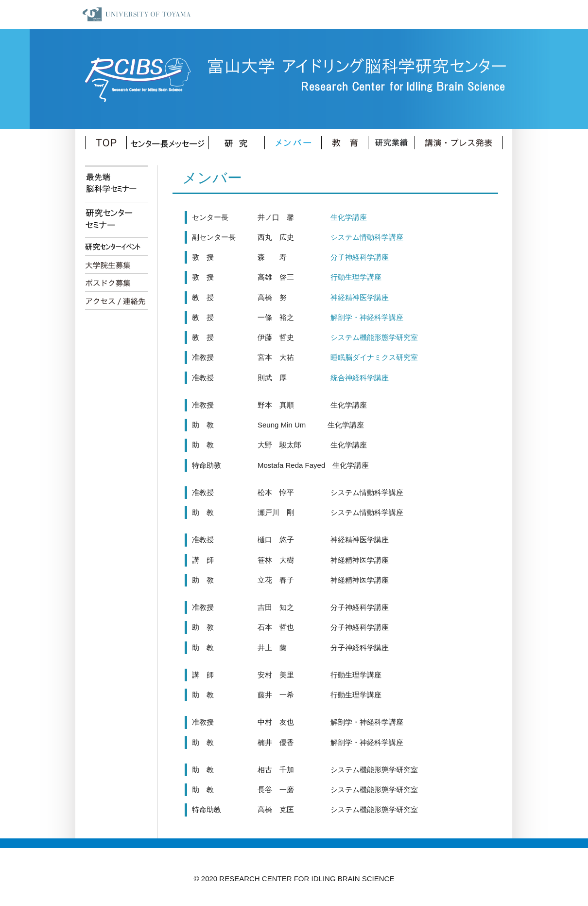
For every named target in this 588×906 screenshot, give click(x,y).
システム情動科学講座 (356, 237)
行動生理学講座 (345, 277)
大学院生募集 (116, 265)
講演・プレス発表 (459, 143)
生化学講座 (338, 217)
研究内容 (237, 143)
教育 (345, 143)
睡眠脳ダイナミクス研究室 (363, 357)
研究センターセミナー (116, 220)
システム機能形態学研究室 (363, 337)
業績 (392, 143)
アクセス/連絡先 (116, 301)
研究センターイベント (116, 247)
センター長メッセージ (168, 143)
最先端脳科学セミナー (116, 185)
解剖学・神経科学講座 (356, 317)
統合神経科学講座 (349, 378)
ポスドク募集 (116, 283)
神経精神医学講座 (349, 297)
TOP (106, 143)
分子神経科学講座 (349, 257)
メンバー (293, 143)
